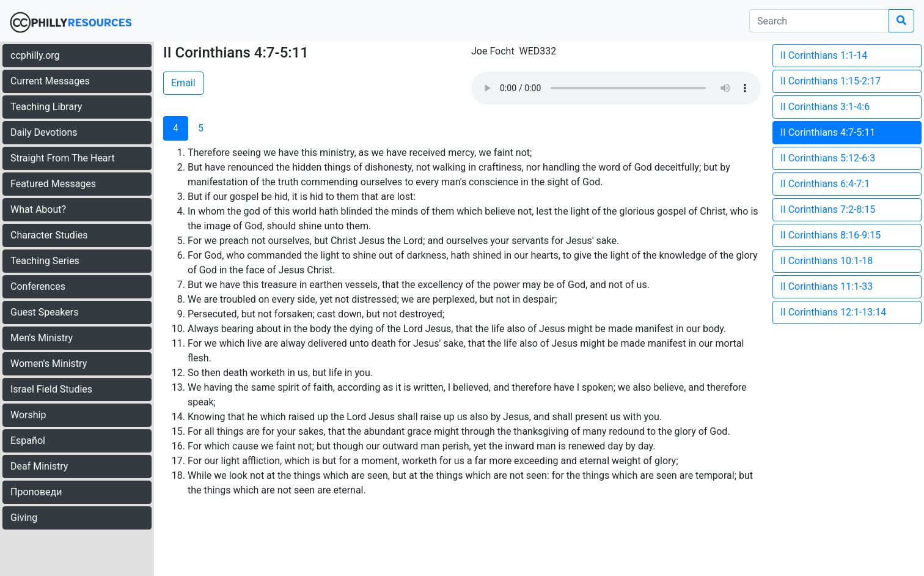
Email (183, 83)
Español (28, 441)
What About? (38, 209)
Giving (24, 518)
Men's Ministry (42, 338)
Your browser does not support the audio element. (616, 88)
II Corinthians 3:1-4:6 (825, 107)
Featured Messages (53, 184)
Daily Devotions (44, 132)
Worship (28, 415)
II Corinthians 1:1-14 (824, 55)
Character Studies (49, 235)
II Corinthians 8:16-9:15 (831, 235)
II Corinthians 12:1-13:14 (833, 312)
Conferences (38, 286)
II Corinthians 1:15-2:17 (831, 81)
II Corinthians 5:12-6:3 (828, 158)
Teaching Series (45, 261)
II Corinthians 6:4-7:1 (825, 184)
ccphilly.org (35, 55)
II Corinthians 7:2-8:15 (828, 209)
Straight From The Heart (63, 158)
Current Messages (50, 81)
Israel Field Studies (51, 389)
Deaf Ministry (39, 466)
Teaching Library (46, 107)
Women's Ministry (49, 364)
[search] (819, 21)
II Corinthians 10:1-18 (827, 261)
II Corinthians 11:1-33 (827, 286)
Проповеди (36, 492)
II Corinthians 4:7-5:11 (828, 132)
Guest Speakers (44, 312)
